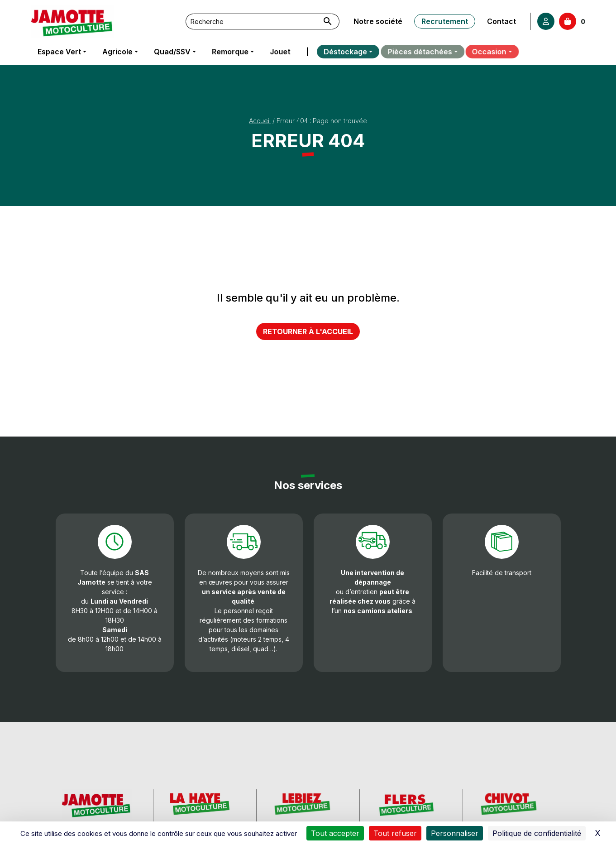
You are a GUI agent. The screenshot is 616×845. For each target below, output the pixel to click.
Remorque (229, 52)
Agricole (117, 52)
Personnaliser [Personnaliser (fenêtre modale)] (455, 833)
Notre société (378, 21)
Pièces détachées (409, 52)
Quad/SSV (172, 52)
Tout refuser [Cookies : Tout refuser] (395, 833)
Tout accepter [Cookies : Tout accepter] (335, 833)
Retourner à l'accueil (308, 331)
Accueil (260, 121)
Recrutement (444, 21)
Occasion (479, 52)
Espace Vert (59, 52)
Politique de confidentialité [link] (537, 833)
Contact (501, 21)
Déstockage (338, 52)
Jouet (278, 52)
